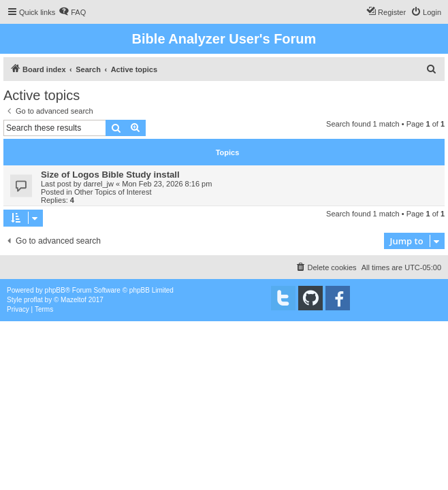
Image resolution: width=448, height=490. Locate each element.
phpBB (55, 290)
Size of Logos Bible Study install (110, 175)
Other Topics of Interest (113, 192)
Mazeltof (74, 300)
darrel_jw (98, 184)
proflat (33, 300)
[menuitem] (72, 12)
